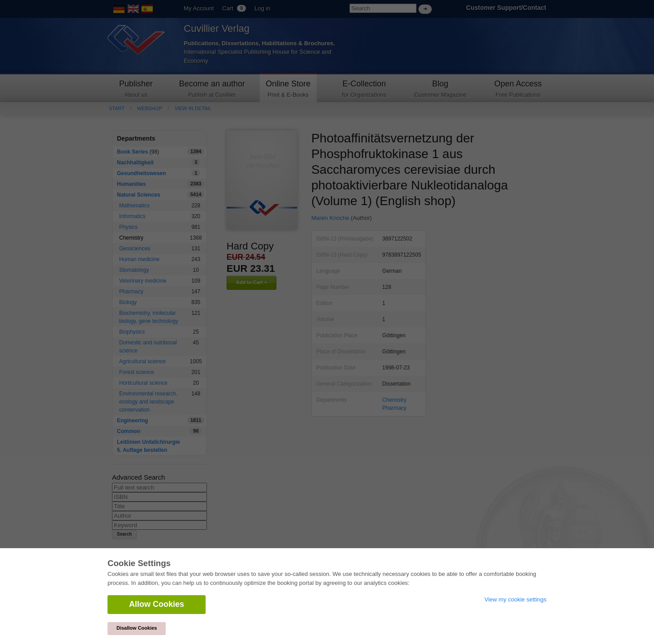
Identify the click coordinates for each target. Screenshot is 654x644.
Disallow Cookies (137, 628)
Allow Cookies (157, 604)
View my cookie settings (516, 599)
